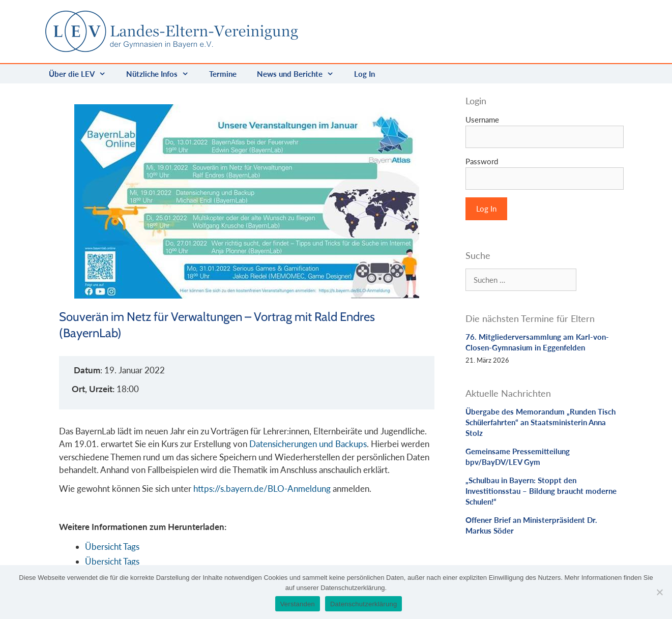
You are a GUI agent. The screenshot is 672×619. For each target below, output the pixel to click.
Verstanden (298, 604)
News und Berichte (300, 74)
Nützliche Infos (163, 74)
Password (482, 161)
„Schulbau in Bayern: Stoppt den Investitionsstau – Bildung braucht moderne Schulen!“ (541, 491)
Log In (364, 74)
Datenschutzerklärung (363, 604)
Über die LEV (82, 74)
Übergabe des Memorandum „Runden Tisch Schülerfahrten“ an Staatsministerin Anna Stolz (540, 422)
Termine (223, 74)
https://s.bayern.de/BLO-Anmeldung (262, 489)
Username (482, 120)
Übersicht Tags (112, 547)
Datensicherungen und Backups (308, 444)
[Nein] (659, 592)
